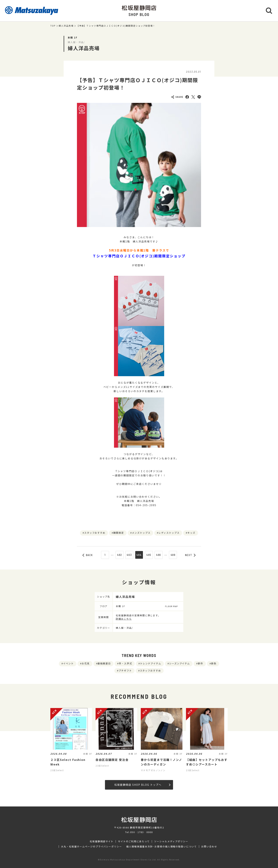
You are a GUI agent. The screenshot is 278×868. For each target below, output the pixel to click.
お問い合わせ (209, 847)
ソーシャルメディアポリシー (171, 841)
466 (159, 555)
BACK (88, 555)
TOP (53, 26)
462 (120, 555)
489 (173, 555)
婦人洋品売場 (66, 26)
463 (129, 555)
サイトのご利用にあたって (134, 841)
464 (139, 555)
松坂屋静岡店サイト (102, 841)
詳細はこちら (124, 619)
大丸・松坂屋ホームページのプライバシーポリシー (91, 847)
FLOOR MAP (171, 606)
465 (149, 555)
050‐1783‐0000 (141, 832)
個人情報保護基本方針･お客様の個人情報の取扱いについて (162, 847)
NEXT (190, 555)
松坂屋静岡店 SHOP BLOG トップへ (142, 785)
